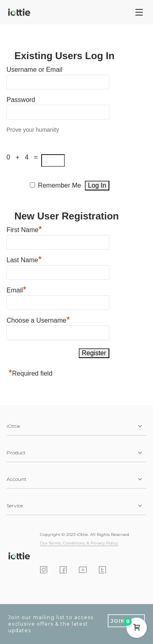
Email (17, 289)
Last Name (24, 259)
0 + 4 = (24, 157)
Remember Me (60, 185)
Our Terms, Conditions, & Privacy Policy (79, 543)
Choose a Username (38, 319)
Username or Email (34, 70)
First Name (24, 229)
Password (21, 100)
